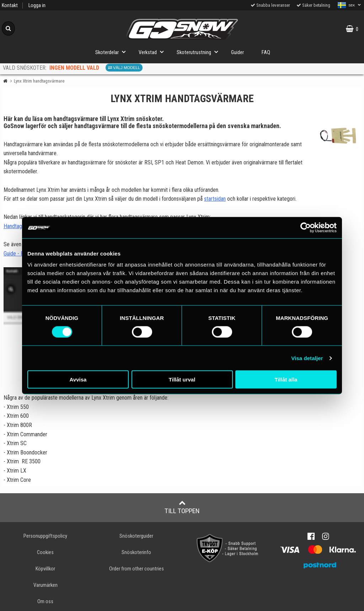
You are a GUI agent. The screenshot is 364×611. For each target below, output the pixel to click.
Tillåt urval (182, 380)
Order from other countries (136, 569)
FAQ (266, 52)
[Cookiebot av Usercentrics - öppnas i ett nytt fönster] (306, 227)
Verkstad (153, 52)
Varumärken (45, 585)
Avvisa (78, 380)
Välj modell (124, 68)
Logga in (37, 6)
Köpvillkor (45, 569)
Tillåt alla (286, 380)
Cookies (45, 552)
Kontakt (10, 6)
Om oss (45, 602)
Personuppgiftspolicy (45, 536)
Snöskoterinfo (136, 552)
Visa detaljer (307, 358)
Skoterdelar (113, 52)
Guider (237, 52)
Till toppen (182, 507)
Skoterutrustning (199, 52)
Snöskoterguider (136, 536)
